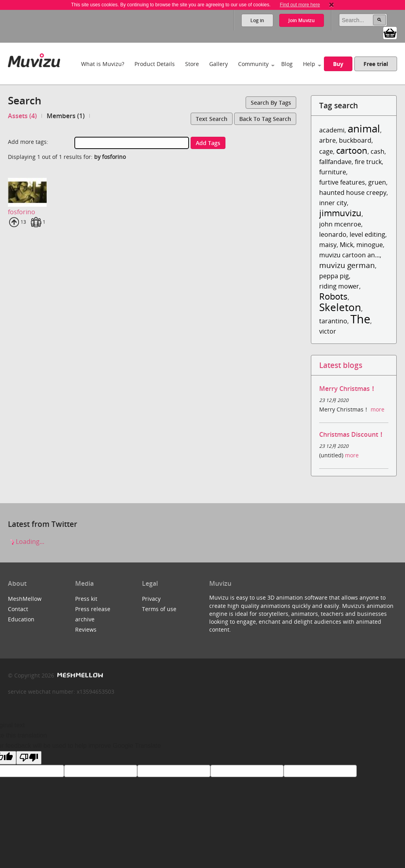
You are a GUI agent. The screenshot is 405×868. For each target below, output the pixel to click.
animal (364, 129)
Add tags (208, 143)
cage (326, 151)
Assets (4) (22, 116)
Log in (257, 20)
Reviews (86, 629)
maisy (328, 245)
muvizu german (347, 265)
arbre (327, 140)
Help (309, 64)
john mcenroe (340, 224)
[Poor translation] (29, 758)
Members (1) (66, 116)
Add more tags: (28, 142)
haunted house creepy (353, 192)
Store (192, 64)
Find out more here (300, 5)
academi (332, 130)
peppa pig (334, 276)
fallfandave (335, 162)
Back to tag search (265, 119)
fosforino (22, 212)
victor (328, 331)
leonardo (333, 234)
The (360, 319)
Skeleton (340, 307)
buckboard (355, 140)
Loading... (26, 542)
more (378, 409)
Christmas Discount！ (352, 434)
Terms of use (159, 609)
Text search (212, 119)
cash (378, 151)
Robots (333, 296)
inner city (333, 203)
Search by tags (271, 103)
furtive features (342, 182)
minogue (370, 245)
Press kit (86, 599)
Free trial (376, 64)
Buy (338, 64)
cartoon (352, 150)
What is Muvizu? (103, 64)
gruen (377, 182)
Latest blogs (341, 365)
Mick (346, 245)
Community (253, 64)
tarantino (333, 321)
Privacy (151, 599)
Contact (18, 609)
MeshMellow (25, 599)
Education (21, 619)
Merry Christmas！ (348, 389)
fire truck (368, 162)
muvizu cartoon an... (349, 255)
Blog (287, 64)
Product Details (155, 64)
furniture (333, 172)
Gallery (219, 64)
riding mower (339, 286)
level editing (367, 234)
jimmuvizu (340, 213)
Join (302, 20)
